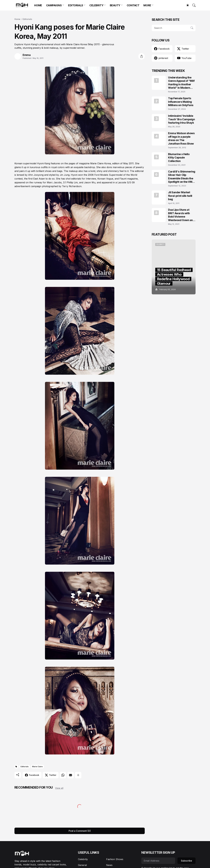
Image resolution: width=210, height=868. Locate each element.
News (109, 865)
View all (59, 788)
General (82, 865)
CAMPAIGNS (54, 5)
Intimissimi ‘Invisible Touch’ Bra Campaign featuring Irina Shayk (181, 119)
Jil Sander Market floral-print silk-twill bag (180, 196)
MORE (147, 5)
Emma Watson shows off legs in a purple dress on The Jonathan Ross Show (181, 138)
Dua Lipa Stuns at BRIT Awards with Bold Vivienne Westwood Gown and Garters (181, 215)
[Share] (142, 56)
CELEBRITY (96, 5)
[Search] (193, 5)
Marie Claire (37, 767)
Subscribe (186, 861)
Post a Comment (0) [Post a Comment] (80, 831)
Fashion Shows (115, 859)
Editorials (27, 19)
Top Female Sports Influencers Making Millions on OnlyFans (181, 102)
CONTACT (133, 5)
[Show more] (78, 775)
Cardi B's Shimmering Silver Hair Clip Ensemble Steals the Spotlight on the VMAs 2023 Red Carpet (182, 177)
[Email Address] (158, 861)
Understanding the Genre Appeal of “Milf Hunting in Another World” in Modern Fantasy (181, 83)
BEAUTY (115, 5)
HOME (38, 5)
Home (17, 19)
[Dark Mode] (186, 5)
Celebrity (83, 859)
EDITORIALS (76, 5)
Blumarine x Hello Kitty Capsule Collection (179, 158)
